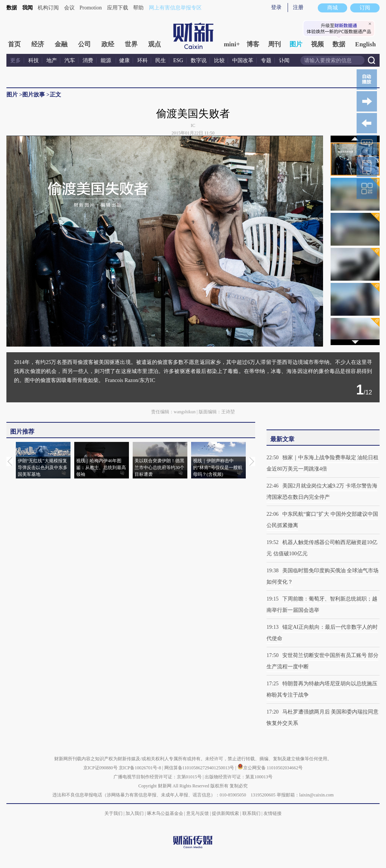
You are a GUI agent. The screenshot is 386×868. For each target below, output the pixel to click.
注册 (298, 7)
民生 (161, 60)
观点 (155, 44)
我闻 (28, 8)
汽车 (70, 60)
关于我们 (113, 813)
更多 (15, 60)
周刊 (274, 44)
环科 (142, 60)
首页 (14, 44)
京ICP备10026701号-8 (141, 768)
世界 (131, 44)
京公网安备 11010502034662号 (270, 768)
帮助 (138, 8)
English (365, 44)
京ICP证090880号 (100, 768)
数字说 (199, 60)
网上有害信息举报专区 (175, 8)
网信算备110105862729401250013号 (200, 768)
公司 (84, 44)
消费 (88, 60)
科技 (34, 60)
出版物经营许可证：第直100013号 (239, 777)
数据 (12, 8)
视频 (317, 44)
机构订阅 (48, 8)
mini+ (232, 44)
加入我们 (135, 813)
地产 (52, 60)
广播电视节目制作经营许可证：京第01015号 (158, 777)
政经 (108, 44)
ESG (178, 60)
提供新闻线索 (225, 813)
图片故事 (34, 95)
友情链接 (273, 813)
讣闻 (284, 60)
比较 (219, 60)
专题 (266, 60)
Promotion (91, 8)
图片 (296, 44)
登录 (276, 7)
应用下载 (118, 8)
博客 (253, 44)
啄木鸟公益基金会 (166, 813)
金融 (61, 44)
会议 (69, 8)
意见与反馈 (198, 813)
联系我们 (251, 813)
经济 (38, 44)
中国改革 (243, 60)
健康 (124, 60)
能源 (107, 60)
